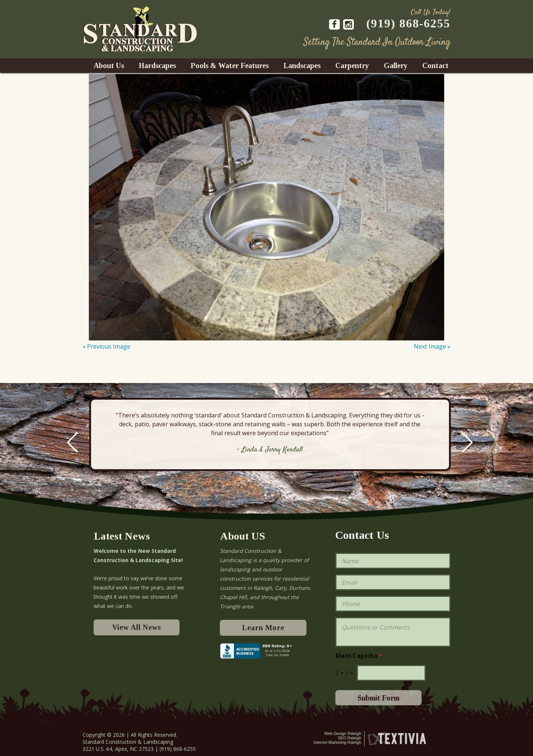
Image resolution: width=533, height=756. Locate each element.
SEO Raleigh (349, 738)
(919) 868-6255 (408, 23)
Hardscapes (157, 65)
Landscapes (302, 65)
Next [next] (467, 442)
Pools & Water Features (230, 65)
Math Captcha (359, 656)
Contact (435, 65)
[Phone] (393, 604)
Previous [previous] (72, 442)
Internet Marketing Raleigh (337, 742)
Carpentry (352, 65)
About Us (109, 65)
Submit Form (378, 698)
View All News (137, 627)
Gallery (396, 65)
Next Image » (432, 346)
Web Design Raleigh (343, 733)
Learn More (263, 628)
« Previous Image (106, 346)
